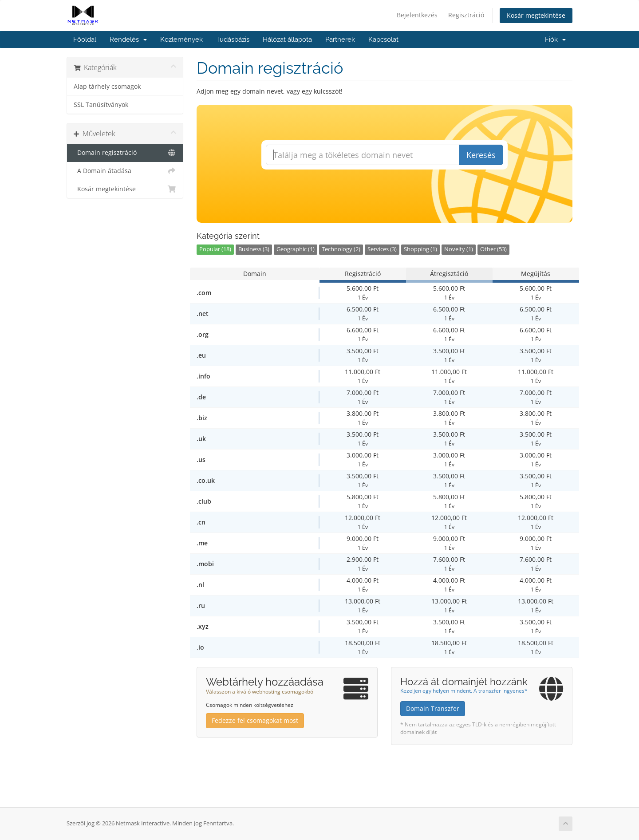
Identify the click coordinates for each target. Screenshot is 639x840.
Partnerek (340, 39)
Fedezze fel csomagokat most (255, 720)
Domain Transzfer (433, 708)
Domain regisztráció (125, 153)
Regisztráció (466, 15)
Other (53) (493, 249)
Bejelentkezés (417, 15)
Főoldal (85, 39)
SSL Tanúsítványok (101, 105)
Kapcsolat (383, 39)
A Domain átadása (125, 171)
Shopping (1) (420, 249)
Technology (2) (341, 249)
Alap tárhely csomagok (107, 87)
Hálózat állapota (287, 39)
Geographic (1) (296, 249)
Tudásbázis (233, 39)
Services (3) (382, 249)
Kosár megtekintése (536, 15)
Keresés (481, 155)
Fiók (555, 39)
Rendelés (128, 39)
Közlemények (181, 39)
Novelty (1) (459, 249)
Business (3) (254, 249)
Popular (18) (215, 249)
